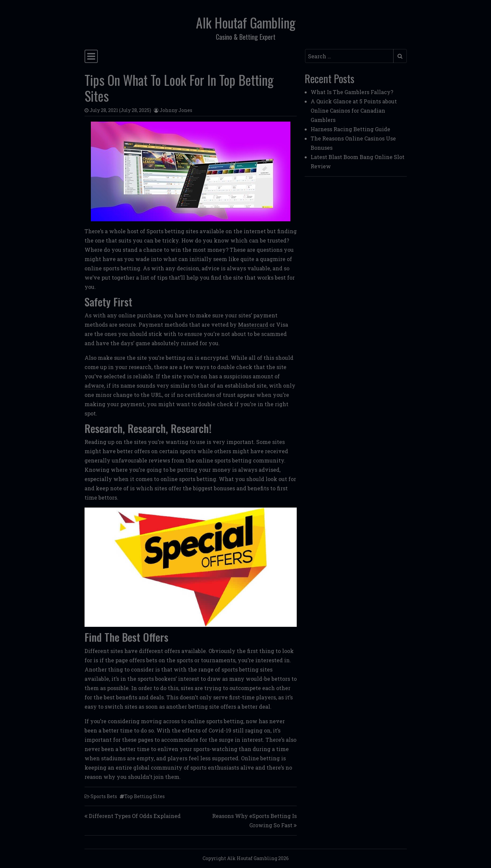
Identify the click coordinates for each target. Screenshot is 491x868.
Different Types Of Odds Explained (135, 816)
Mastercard (253, 325)
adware (94, 385)
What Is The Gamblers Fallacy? (352, 92)
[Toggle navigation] (91, 56)
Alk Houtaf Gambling (246, 23)
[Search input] (349, 56)
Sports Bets (104, 796)
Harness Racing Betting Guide (350, 129)
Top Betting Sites (145, 796)
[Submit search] (400, 56)
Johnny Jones (176, 110)
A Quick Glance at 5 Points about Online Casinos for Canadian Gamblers (354, 110)
